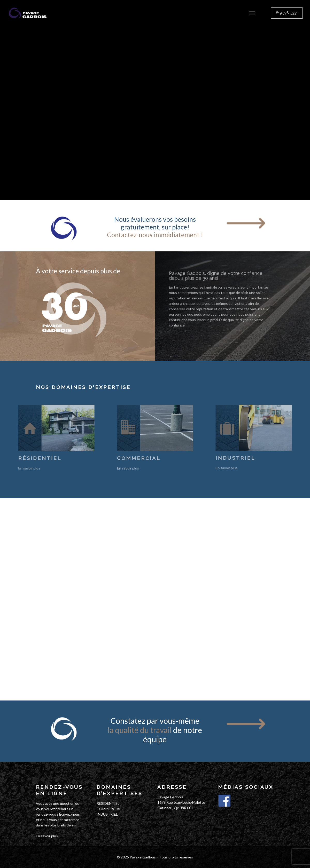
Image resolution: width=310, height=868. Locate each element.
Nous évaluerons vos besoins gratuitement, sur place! (155, 227)
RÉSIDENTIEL (108, 803)
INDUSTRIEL (107, 814)
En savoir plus (47, 836)
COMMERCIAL (109, 809)
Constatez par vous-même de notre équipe (155, 730)
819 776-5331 (287, 13)
